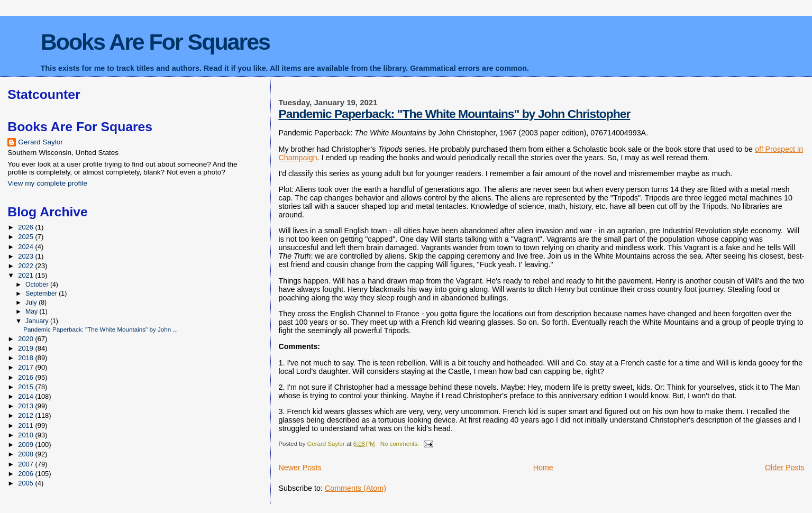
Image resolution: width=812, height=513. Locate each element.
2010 (26, 435)
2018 (26, 358)
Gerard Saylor (40, 142)
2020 (26, 339)
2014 (26, 396)
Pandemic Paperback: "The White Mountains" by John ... (101, 329)
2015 (26, 387)
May (33, 312)
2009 (26, 445)
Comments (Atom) (355, 488)
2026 (26, 227)
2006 (26, 474)
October (38, 285)
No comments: (401, 444)
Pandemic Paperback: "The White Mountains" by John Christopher (454, 114)
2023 (26, 256)
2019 (26, 348)
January (38, 321)
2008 (26, 454)
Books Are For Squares (155, 42)
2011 (26, 425)
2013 (26, 406)
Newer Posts (300, 468)
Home (543, 468)
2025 (26, 237)
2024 (26, 247)
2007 (26, 464)
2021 (26, 275)
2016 (26, 377)
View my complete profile (47, 183)
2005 (26, 483)
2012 (26, 415)
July (32, 303)
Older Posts (785, 468)
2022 (26, 266)
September (42, 294)
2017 (26, 367)
